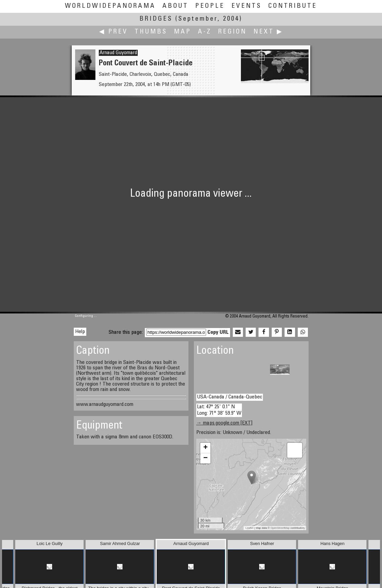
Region (232, 32)
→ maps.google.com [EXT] (224, 423)
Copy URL (218, 332)
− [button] (206, 458)
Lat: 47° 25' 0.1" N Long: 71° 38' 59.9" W (219, 410)
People (210, 6)
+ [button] (206, 448)
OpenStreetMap (280, 528)
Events (246, 6)
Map (183, 32)
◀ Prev (114, 32)
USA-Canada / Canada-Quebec (230, 397)
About (175, 6)
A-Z (205, 32)
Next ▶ (268, 32)
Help (80, 332)
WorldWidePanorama (110, 6)
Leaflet (249, 528)
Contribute (293, 6)
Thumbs (151, 32)
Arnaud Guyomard (118, 53)
